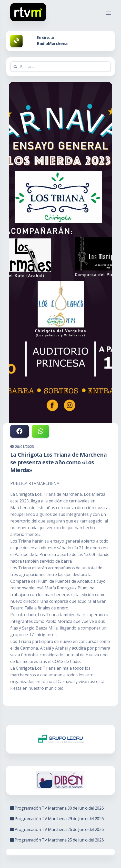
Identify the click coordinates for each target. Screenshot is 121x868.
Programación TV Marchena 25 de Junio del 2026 (57, 840)
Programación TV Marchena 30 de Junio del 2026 (57, 808)
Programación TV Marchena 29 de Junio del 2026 (57, 819)
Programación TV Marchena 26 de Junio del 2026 (57, 829)
